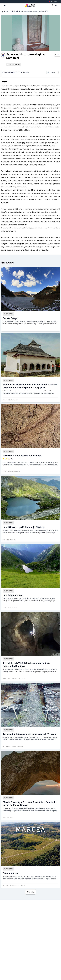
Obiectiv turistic (15, 11)
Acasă (6, 11)
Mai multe (31, 892)
